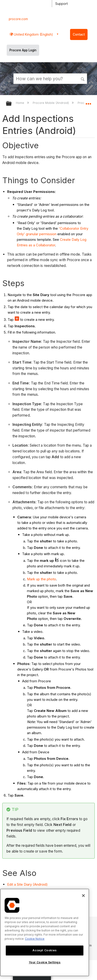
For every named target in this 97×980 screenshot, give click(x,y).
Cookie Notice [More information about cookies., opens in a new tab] (35, 939)
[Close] (83, 896)
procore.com (18, 19)
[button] (83, 78)
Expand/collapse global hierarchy (12, 104)
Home (21, 103)
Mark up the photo (41, 579)
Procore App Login (23, 50)
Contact (79, 34)
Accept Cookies (44, 950)
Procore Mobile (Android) (51, 103)
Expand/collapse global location (88, 102)
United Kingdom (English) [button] (33, 34)
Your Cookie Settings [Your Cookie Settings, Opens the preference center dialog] (45, 962)
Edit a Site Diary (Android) (27, 884)
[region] (45, 932)
